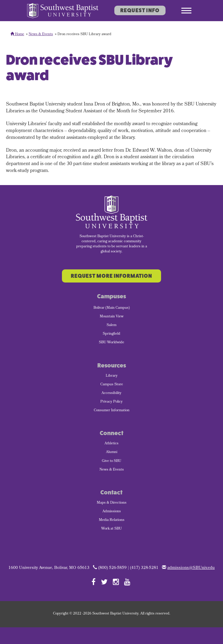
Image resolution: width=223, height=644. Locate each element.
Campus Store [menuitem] (112, 385)
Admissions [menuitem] (112, 512)
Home (17, 35)
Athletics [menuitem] (111, 444)
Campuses (111, 296)
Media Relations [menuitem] (112, 520)
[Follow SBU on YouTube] (127, 582)
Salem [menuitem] (111, 325)
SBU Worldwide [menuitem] (111, 343)
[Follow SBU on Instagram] (116, 582)
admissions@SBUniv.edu (191, 568)
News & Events (41, 35)
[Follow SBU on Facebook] (93, 582)
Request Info (140, 10)
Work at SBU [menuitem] (111, 529)
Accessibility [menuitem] (111, 393)
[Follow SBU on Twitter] (104, 582)
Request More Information (111, 276)
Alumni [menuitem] (112, 452)
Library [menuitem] (112, 376)
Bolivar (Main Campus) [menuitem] (112, 308)
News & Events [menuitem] (112, 470)
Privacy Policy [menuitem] (111, 402)
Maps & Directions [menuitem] (112, 503)
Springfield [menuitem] (111, 334)
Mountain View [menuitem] (112, 317)
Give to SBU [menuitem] (111, 461)
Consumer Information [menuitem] (112, 411)
